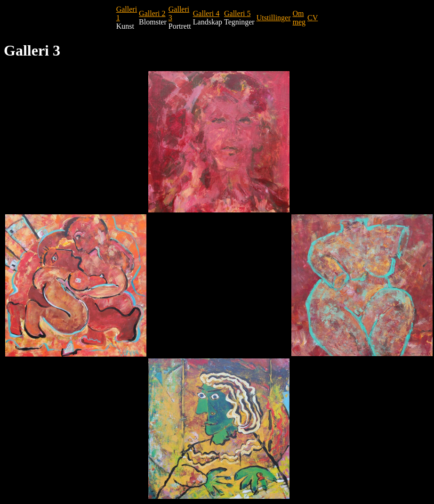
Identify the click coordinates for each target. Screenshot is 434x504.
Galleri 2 (152, 13)
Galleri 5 (237, 13)
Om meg (299, 18)
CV (313, 18)
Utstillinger (274, 18)
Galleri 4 (206, 13)
